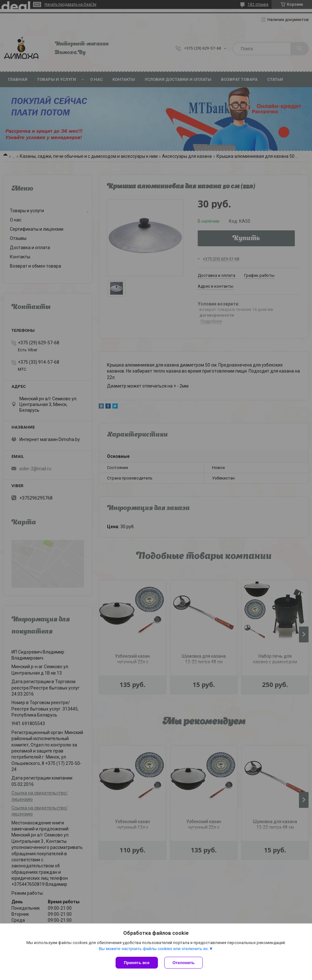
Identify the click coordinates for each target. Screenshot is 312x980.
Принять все (137, 963)
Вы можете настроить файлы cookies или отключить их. (154, 949)
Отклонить (184, 963)
